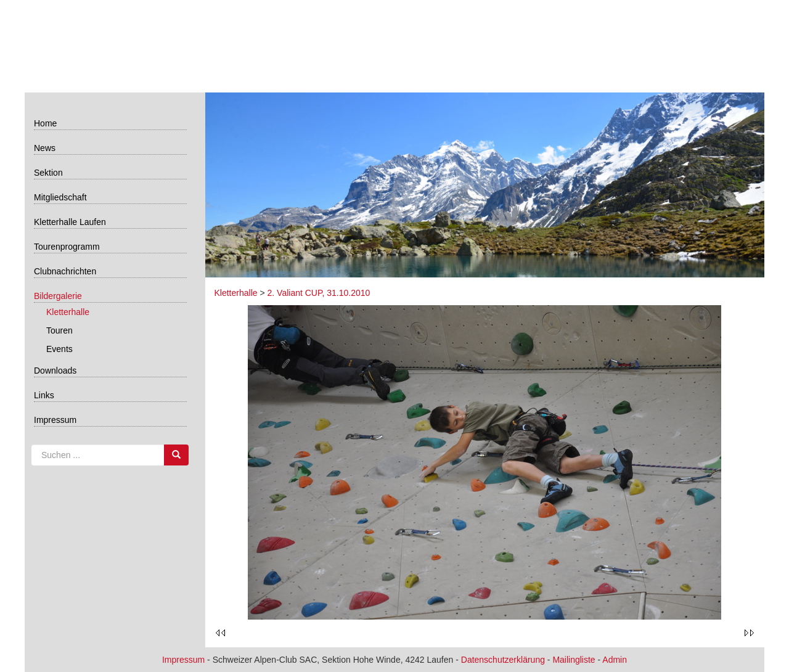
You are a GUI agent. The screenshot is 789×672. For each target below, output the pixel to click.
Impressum (55, 420)
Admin (615, 660)
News (45, 148)
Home (45, 123)
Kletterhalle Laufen (70, 222)
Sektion (48, 173)
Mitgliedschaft (60, 197)
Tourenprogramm (67, 247)
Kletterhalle (68, 312)
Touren (59, 330)
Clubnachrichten (65, 271)
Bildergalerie (58, 296)
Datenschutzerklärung (503, 660)
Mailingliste (574, 660)
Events (59, 349)
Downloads (55, 371)
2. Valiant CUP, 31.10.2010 (319, 293)
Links (44, 395)
